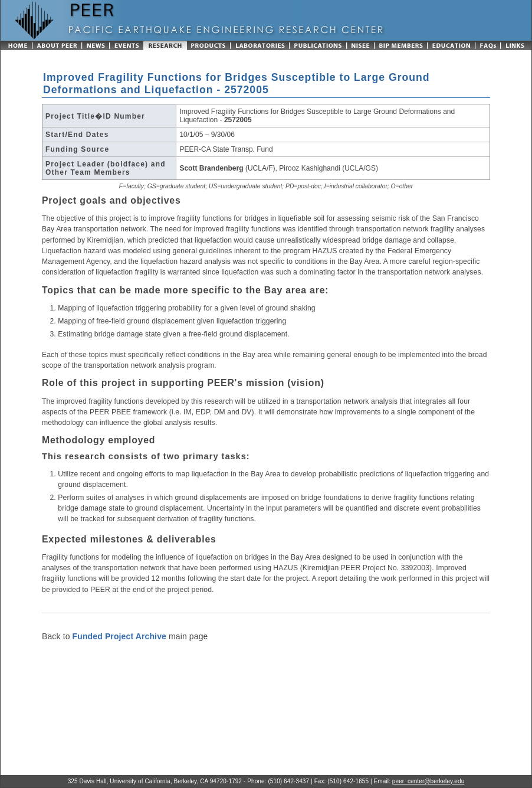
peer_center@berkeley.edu (428, 781)
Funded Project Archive (119, 636)
